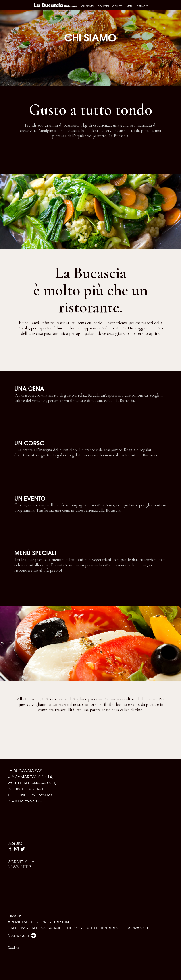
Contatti (103, 6)
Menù (130, 6)
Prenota (143, 6)
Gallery (118, 6)
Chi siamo (88, 6)
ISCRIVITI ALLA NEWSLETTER (21, 864)
